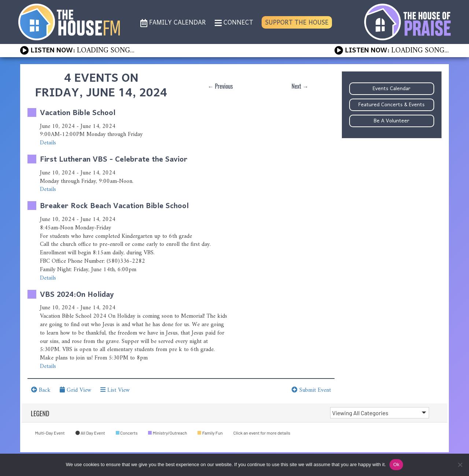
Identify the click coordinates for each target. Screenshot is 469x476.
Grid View (75, 390)
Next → (300, 86)
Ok (396, 464)
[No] (460, 465)
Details (48, 143)
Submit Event (311, 390)
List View (115, 390)
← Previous (220, 86)
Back (41, 390)
